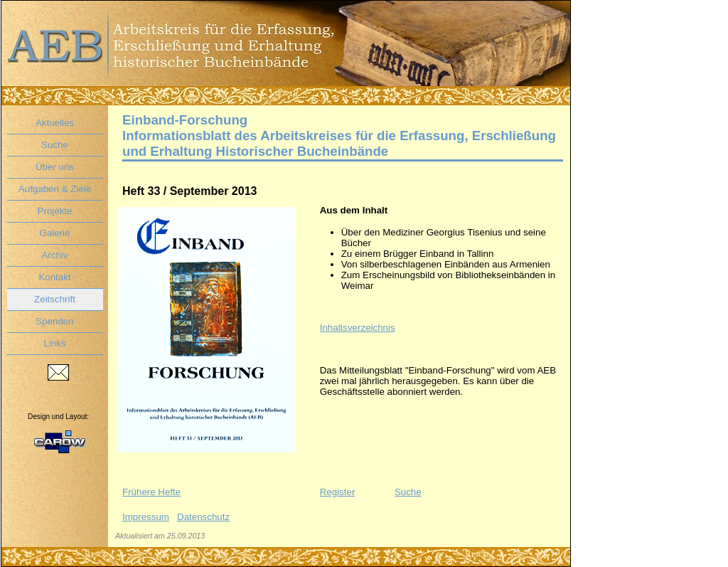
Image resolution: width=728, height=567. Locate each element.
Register (338, 492)
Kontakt (54, 277)
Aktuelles (55, 123)
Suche (55, 145)
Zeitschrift (55, 299)
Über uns (55, 167)
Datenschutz (203, 517)
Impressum (146, 517)
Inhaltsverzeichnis (358, 328)
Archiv (54, 255)
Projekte (55, 211)
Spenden (54, 321)
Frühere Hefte (151, 492)
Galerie (55, 233)
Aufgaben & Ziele (55, 189)
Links (54, 343)
